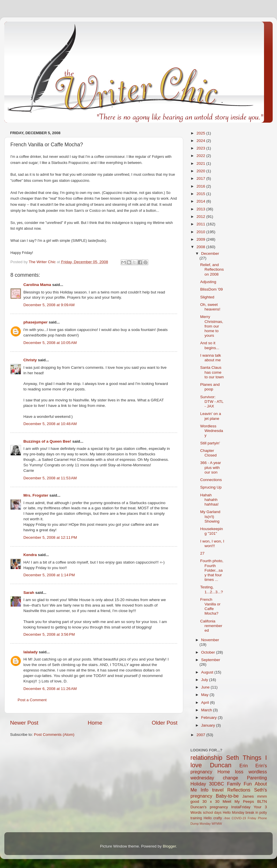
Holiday (198, 784)
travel (218, 790)
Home (95, 723)
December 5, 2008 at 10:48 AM (50, 424)
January (209, 725)
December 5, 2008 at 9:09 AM (49, 305)
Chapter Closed (208, 453)
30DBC (216, 784)
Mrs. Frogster (36, 495)
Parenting (257, 778)
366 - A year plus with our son (211, 467)
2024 (201, 141)
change (230, 778)
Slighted (207, 297)
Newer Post (24, 723)
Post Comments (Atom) (54, 735)
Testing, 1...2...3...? (212, 589)
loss (239, 772)
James (248, 796)
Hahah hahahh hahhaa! (209, 500)
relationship (206, 758)
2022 (201, 156)
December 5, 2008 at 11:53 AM (50, 478)
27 (202, 553)
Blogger (169, 846)
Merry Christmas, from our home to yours (212, 326)
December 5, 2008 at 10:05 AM (50, 343)
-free (227, 818)
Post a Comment (32, 700)
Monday (205, 824)
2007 (201, 735)
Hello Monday (234, 813)
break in (252, 813)
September (211, 660)
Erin (244, 766)
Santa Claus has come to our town (212, 372)
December (210, 254)
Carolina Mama (37, 285)
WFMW (217, 824)
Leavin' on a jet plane (211, 416)
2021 (201, 163)
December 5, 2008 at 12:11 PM (50, 537)
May (205, 695)
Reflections (239, 790)
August (208, 672)
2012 (201, 217)
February (209, 718)
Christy (30, 360)
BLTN (262, 801)
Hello (208, 818)
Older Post (165, 723)
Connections (211, 480)
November (210, 640)
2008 (201, 247)
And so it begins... (210, 345)
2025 (201, 133)
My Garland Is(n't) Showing (210, 516)
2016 (201, 186)
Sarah (29, 593)
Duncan (221, 765)
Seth (233, 758)
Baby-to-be (227, 796)
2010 (201, 232)
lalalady (31, 652)
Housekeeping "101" (212, 531)
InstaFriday (241, 807)
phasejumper (35, 322)
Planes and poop (210, 387)
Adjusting (208, 282)
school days (212, 813)
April (206, 703)
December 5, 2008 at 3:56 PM (49, 634)
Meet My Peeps (238, 801)
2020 (201, 171)
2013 (201, 209)
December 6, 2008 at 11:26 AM (50, 689)
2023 (201, 148)
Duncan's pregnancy (209, 807)
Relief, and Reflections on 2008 (212, 269)
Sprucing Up (211, 487)
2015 (201, 194)
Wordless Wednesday (212, 431)
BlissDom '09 (212, 289)
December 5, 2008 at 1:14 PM (49, 575)
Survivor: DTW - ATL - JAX (212, 402)
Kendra (30, 555)
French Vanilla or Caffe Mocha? (210, 607)
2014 (201, 201)
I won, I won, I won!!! (212, 544)
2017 (201, 178)
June (206, 687)
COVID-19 (239, 818)
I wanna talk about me (211, 358)
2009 (201, 239)
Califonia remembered (211, 626)
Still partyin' (210, 443)
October (209, 652)
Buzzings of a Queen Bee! (47, 441)
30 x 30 (211, 801)
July (205, 680)
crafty (218, 818)
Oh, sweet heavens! (210, 307)
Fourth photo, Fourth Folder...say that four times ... (212, 570)
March (207, 710)
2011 (201, 224)
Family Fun (239, 784)
